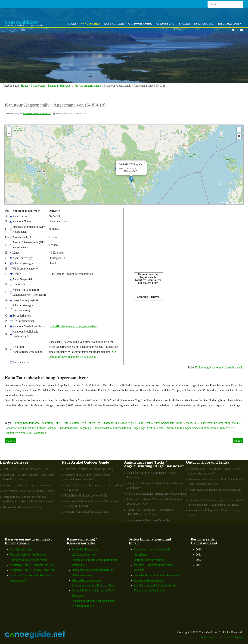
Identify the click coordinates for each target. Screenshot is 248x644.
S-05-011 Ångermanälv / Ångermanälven (74, 326)
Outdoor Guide (140, 24)
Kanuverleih (114, 24)
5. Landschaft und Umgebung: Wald (217, 423)
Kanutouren (90, 24)
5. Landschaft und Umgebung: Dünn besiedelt (83, 428)
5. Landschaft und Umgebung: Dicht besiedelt (137, 428)
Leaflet (224, 203)
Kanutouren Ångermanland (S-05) (37, 114)
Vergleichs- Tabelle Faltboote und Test (32, 565)
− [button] (9, 134)
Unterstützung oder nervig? (149, 560)
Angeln (184, 24)
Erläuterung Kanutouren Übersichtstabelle (219, 368)
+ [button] (9, 129)
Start (72, 24)
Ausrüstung (165, 24)
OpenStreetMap (236, 203)
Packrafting (204, 24)
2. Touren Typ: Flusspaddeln (101, 423)
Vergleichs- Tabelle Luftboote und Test (32, 570)
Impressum (208, 637)
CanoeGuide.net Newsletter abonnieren (156, 575)
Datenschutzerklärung (230, 637)
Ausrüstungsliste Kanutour (149, 580)
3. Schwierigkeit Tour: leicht (134, 423)
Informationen (231, 24)
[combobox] (225, 4)
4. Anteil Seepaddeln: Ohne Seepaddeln (173, 423)
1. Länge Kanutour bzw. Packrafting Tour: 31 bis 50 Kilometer (48, 423)
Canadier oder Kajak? (22, 550)
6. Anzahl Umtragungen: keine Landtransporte (190, 428)
